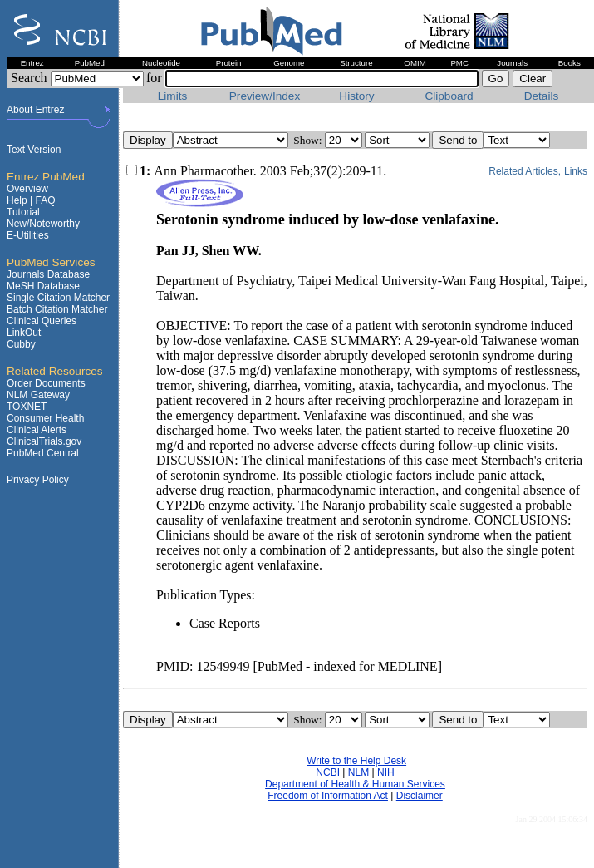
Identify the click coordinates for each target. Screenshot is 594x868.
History (356, 96)
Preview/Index (265, 96)
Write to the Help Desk (356, 761)
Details (542, 96)
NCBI (328, 772)
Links (576, 171)
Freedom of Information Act (328, 796)
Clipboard (449, 96)
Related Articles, (525, 171)
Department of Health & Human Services (355, 784)
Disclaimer (420, 796)
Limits (173, 96)
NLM (358, 772)
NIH (386, 772)
